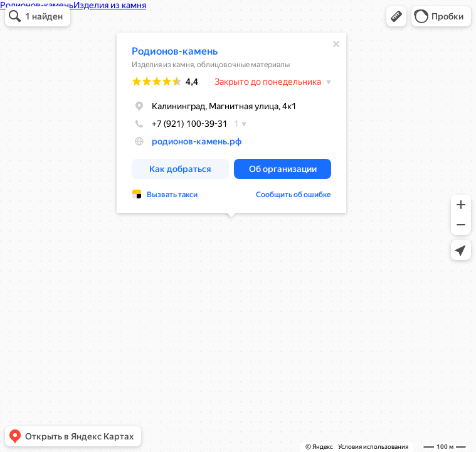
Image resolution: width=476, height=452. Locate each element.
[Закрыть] (336, 44)
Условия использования (373, 447)
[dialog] (231, 123)
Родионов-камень (175, 51)
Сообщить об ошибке (294, 195)
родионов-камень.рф (197, 141)
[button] (396, 16)
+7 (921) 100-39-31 (180, 124)
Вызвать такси (172, 195)
